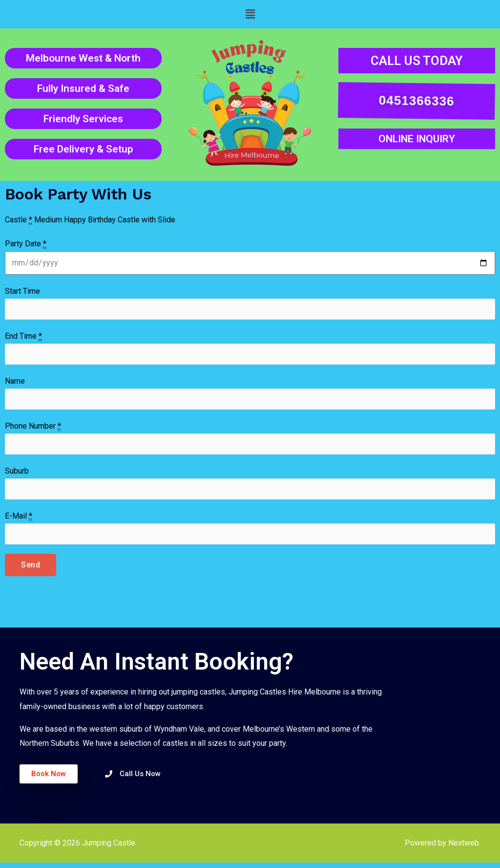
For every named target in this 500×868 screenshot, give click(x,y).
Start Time (22, 291)
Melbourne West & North (83, 58)
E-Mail (19, 521)
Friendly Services (83, 119)
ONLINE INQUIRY (417, 139)
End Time (23, 337)
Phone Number (33, 429)
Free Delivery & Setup (83, 149)
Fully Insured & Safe (83, 88)
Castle (19, 220)
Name (15, 383)
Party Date (26, 244)
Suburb (17, 475)
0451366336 (415, 101)
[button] (250, 14)
